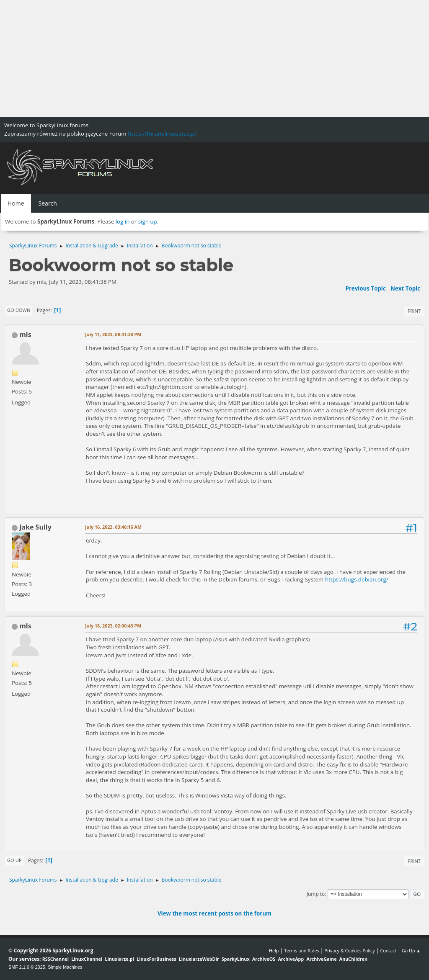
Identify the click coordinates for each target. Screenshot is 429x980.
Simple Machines (65, 967)
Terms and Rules (302, 950)
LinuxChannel (87, 959)
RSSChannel (56, 959)
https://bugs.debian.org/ (357, 579)
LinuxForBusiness (156, 959)
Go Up (14, 860)
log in (123, 221)
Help (274, 950)
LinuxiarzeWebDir (199, 959)
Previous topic (365, 288)
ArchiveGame (321, 959)
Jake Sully (35, 527)
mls (25, 334)
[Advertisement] (214, 59)
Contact (388, 950)
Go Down (19, 310)
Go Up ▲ (411, 950)
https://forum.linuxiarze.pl (162, 134)
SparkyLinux (236, 959)
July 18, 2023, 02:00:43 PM (113, 626)
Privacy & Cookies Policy (349, 950)
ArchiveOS (264, 959)
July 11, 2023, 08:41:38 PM (113, 334)
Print (414, 311)
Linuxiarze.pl (120, 959)
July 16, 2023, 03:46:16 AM (113, 527)
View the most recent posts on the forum (214, 913)
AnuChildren (353, 959)
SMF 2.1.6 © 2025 (27, 967)
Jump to (316, 894)
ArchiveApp (291, 959)
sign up (148, 221)
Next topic (405, 288)
